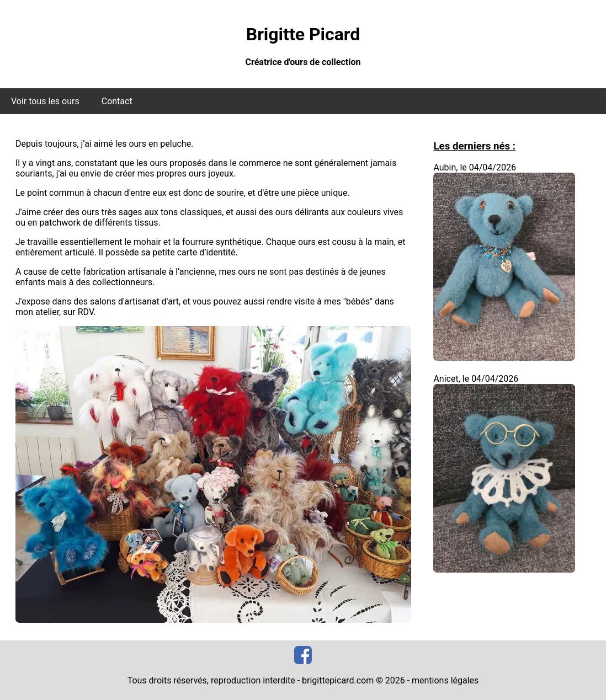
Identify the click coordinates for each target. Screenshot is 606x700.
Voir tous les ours (45, 101)
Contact (117, 101)
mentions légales (445, 680)
